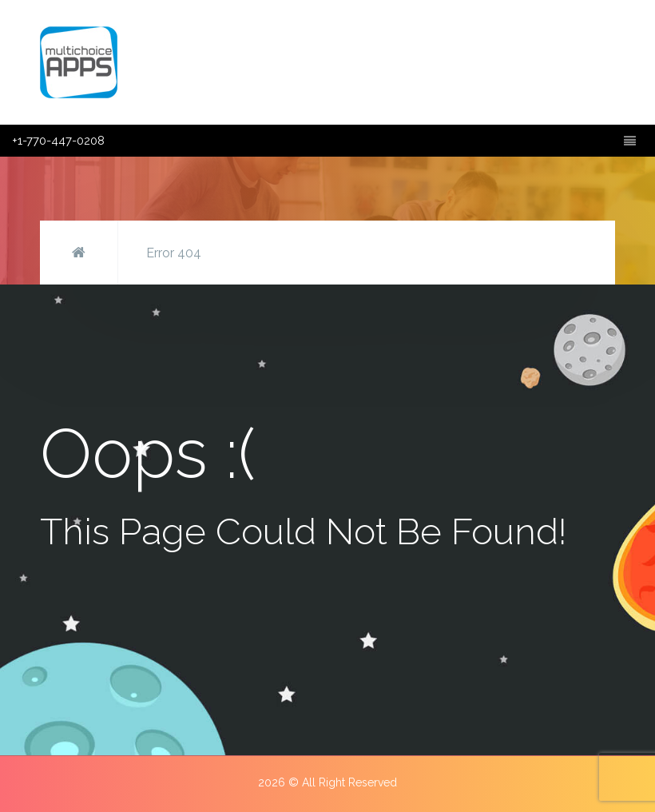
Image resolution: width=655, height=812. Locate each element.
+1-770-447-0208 (58, 141)
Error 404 (174, 253)
